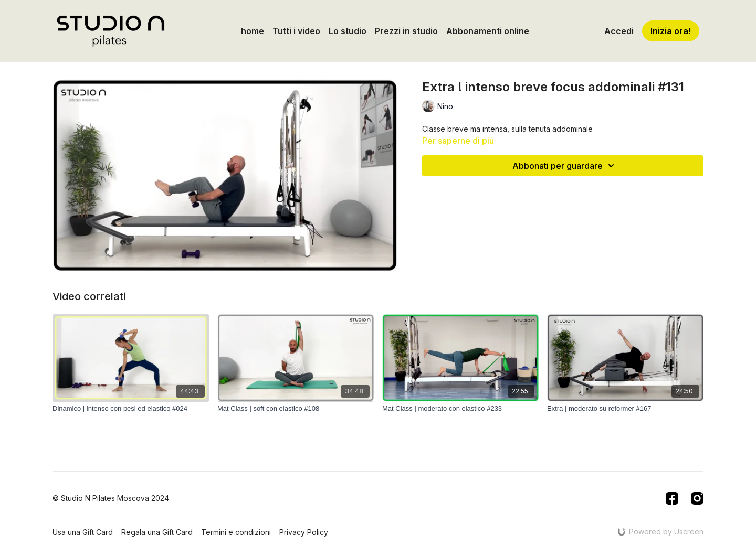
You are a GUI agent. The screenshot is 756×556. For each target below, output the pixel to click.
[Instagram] (697, 498)
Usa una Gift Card (83, 532)
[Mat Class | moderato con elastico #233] (460, 409)
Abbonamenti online (488, 31)
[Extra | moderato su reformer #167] (625, 409)
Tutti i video (296, 31)
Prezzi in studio (406, 31)
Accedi (619, 31)
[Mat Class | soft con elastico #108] (296, 409)
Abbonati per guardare (565, 166)
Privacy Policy (304, 532)
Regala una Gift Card (157, 532)
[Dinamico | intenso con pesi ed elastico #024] (131, 409)
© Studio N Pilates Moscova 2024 (111, 498)
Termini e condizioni (236, 532)
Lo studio (348, 31)
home (253, 31)
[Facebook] (672, 498)
